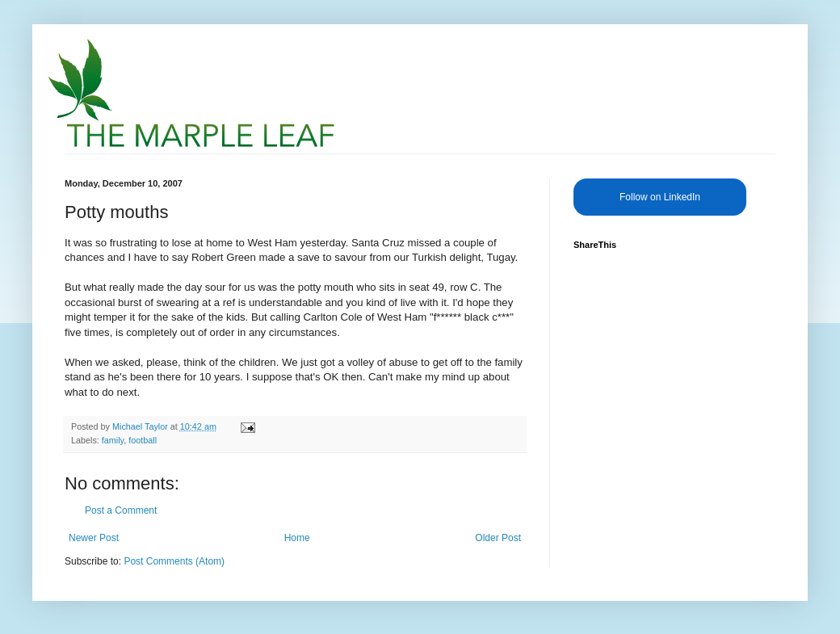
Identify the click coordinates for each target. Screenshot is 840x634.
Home (297, 538)
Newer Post (94, 538)
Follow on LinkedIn (660, 197)
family (113, 440)
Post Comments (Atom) (174, 561)
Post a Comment (121, 510)
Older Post (498, 538)
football (143, 440)
